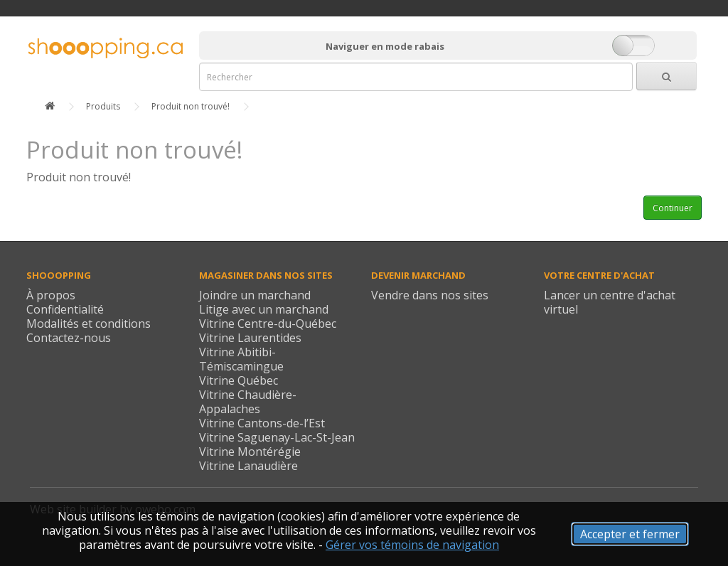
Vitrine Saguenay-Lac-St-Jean (277, 437)
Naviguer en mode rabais (385, 46)
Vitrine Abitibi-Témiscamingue (241, 359)
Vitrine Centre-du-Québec (268, 324)
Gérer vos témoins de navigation (412, 545)
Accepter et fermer (630, 534)
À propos (51, 295)
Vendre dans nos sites (430, 295)
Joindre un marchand (255, 295)
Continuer (673, 208)
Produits (103, 106)
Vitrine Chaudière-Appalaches (248, 402)
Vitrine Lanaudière (248, 466)
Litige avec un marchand (264, 309)
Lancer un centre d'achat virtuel (610, 302)
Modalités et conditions (89, 324)
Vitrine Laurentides (250, 338)
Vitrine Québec (239, 380)
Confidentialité (65, 309)
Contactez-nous (69, 338)
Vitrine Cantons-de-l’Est (262, 423)
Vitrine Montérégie (250, 452)
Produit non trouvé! (191, 106)
